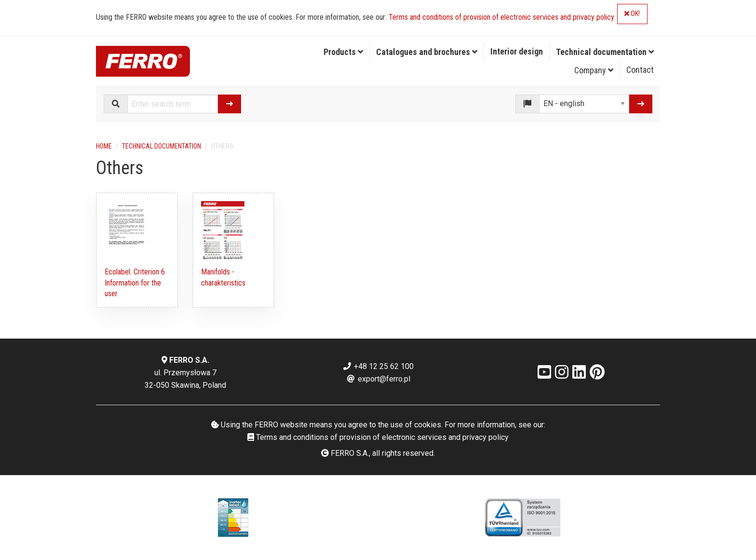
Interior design (517, 51)
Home (104, 146)
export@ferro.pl (378, 379)
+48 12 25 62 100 (378, 366)
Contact (640, 70)
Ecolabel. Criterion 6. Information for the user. (135, 283)
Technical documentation (605, 52)
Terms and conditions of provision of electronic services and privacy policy (501, 17)
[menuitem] (344, 52)
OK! (632, 14)
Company (594, 70)
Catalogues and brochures (427, 52)
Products (343, 52)
